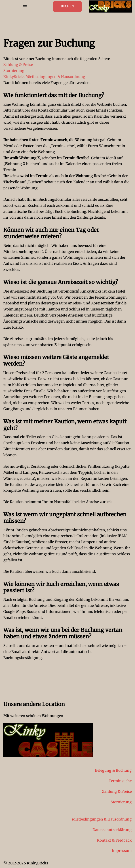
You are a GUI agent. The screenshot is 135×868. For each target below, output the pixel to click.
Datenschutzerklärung (112, 830)
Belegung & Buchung (113, 770)
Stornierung (14, 71)
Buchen (67, 6)
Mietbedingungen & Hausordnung (102, 819)
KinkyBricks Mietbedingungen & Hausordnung (44, 77)
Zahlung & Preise (18, 65)
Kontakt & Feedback (114, 840)
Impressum (122, 851)
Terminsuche (120, 781)
